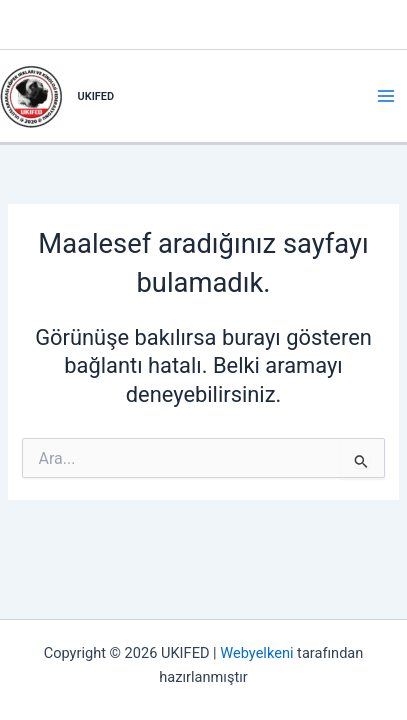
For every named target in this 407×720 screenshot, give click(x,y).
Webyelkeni (256, 653)
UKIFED (96, 96)
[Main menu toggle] (386, 96)
